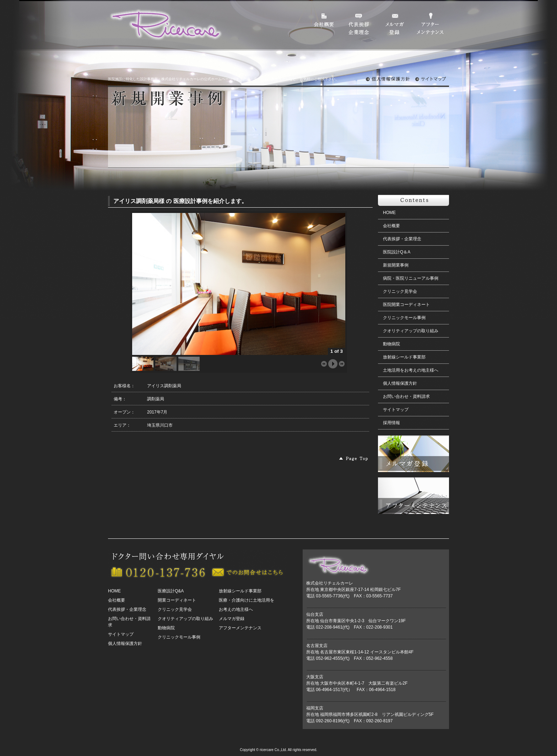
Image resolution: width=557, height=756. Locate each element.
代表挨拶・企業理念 (402, 239)
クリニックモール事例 (404, 318)
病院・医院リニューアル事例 (411, 278)
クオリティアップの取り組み (411, 331)
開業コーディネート (177, 600)
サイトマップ (396, 410)
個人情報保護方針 (400, 383)
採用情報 (391, 423)
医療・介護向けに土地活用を (247, 600)
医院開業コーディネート (406, 305)
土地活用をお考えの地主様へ (411, 370)
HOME (389, 213)
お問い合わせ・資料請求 (406, 396)
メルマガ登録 (232, 619)
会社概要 (391, 226)
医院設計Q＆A (397, 252)
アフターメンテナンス (240, 628)
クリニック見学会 (400, 291)
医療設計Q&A (171, 591)
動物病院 (391, 344)
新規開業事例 (396, 265)
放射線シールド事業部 (404, 357)
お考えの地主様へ (236, 609)
